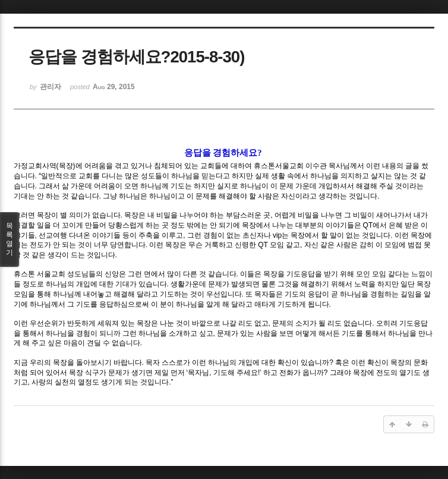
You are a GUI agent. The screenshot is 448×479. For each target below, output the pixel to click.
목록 (10, 239)
